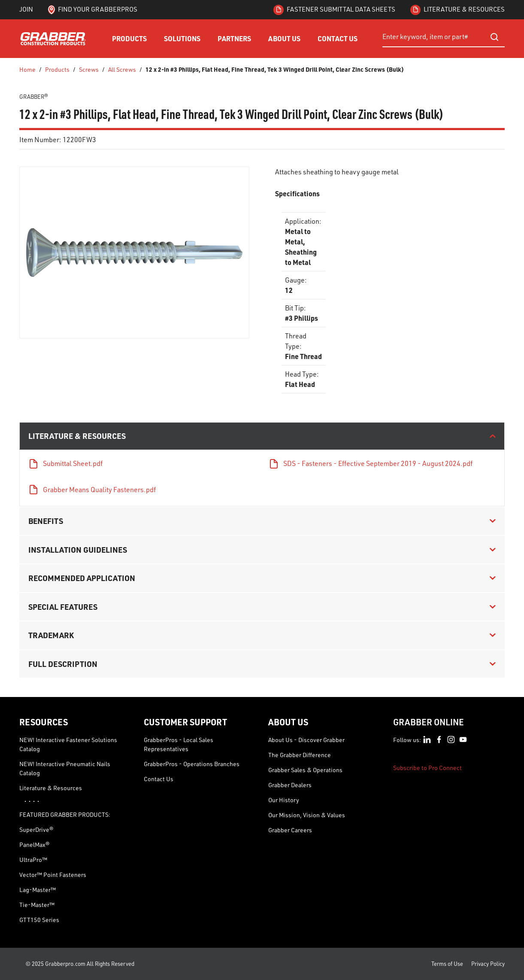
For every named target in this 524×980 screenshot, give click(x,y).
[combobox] (444, 37)
